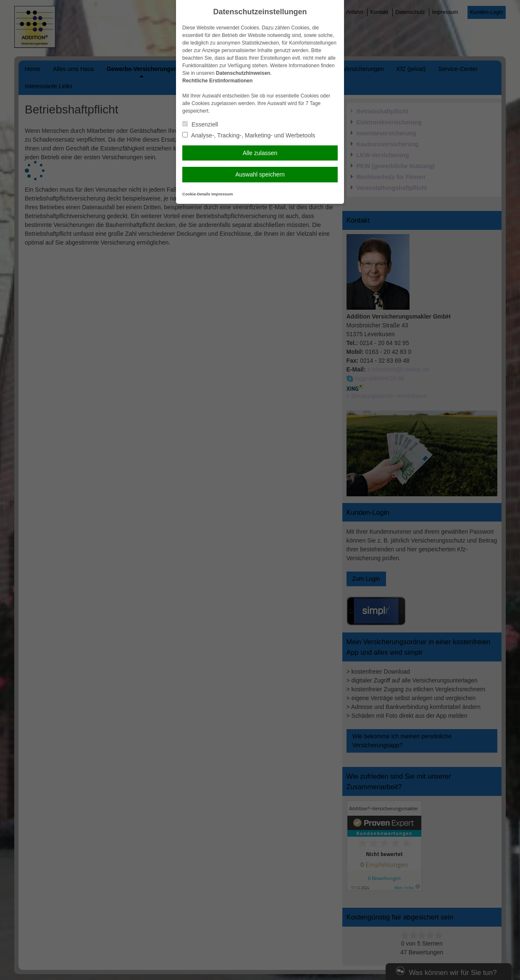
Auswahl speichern (260, 174)
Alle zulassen (260, 153)
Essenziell (200, 124)
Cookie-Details (196, 194)
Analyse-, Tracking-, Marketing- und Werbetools (249, 135)
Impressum (222, 194)
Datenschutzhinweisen (243, 73)
